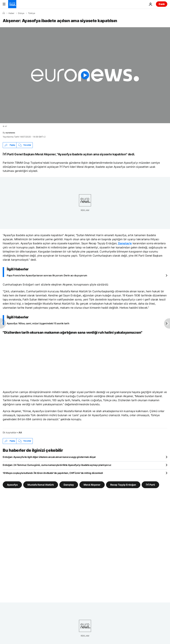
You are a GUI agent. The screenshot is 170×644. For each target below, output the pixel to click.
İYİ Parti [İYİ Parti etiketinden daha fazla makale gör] (150, 484)
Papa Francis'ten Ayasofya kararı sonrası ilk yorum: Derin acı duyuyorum (47, 275)
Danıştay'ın (125, 243)
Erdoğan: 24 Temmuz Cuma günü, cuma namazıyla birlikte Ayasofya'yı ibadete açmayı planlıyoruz (57, 465)
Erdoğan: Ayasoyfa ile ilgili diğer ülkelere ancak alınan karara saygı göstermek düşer (49, 457)
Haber (11, 13)
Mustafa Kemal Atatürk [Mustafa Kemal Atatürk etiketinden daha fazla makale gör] (41, 484)
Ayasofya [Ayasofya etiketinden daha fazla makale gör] (12, 484)
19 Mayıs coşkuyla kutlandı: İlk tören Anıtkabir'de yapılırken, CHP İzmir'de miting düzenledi (53, 473)
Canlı (162, 4)
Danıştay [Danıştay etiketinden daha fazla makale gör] (69, 484)
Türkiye (32, 13)
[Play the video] (85, 75)
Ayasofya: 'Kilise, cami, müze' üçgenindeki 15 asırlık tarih (38, 323)
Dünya (21, 13)
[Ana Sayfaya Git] (12, 4)
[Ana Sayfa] (4, 13)
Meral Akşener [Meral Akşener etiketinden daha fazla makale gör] (92, 484)
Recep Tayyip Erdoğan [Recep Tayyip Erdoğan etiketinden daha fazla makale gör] (123, 484)
